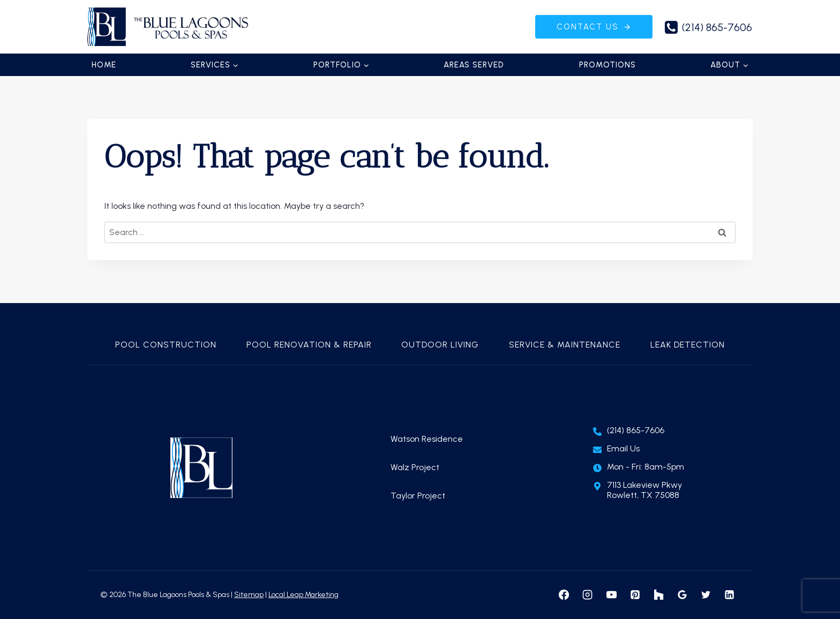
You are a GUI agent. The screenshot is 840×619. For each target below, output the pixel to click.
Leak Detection (688, 345)
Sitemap (249, 595)
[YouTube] (611, 595)
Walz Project (415, 467)
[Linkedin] (730, 595)
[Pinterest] (635, 595)
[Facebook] (564, 595)
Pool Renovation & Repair (309, 345)
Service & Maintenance (565, 345)
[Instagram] (588, 595)
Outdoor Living (440, 345)
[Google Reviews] (682, 595)
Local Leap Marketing (303, 595)
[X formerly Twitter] (706, 595)
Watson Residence (427, 439)
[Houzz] (658, 595)
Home (104, 65)
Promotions (607, 65)
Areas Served (474, 65)
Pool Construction (166, 345)
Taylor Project (418, 496)
